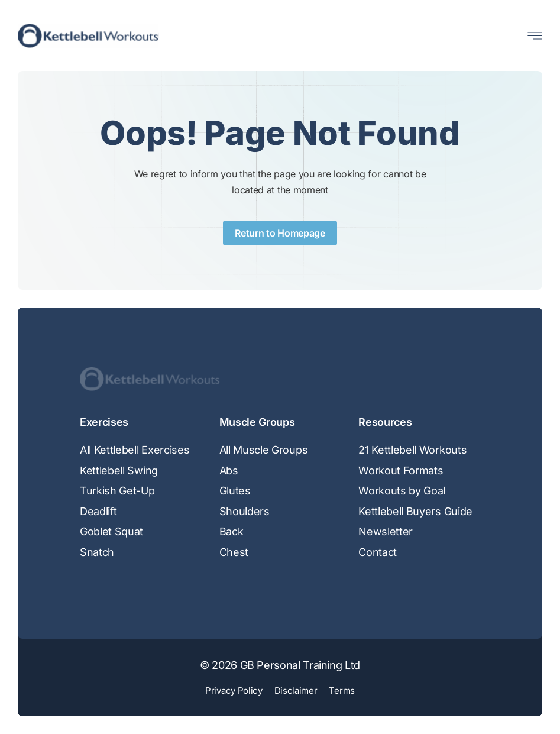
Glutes (235, 491)
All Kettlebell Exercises (135, 450)
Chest (234, 552)
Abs (229, 471)
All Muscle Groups (264, 450)
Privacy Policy (234, 691)
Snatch (97, 552)
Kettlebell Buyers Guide (415, 511)
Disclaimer (296, 691)
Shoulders (245, 511)
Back (232, 531)
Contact (378, 552)
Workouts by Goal (402, 491)
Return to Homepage (280, 233)
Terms (341, 691)
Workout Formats (401, 471)
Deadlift (98, 511)
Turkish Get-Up (117, 491)
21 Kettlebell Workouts (412, 450)
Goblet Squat (111, 531)
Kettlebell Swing (119, 471)
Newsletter (386, 531)
